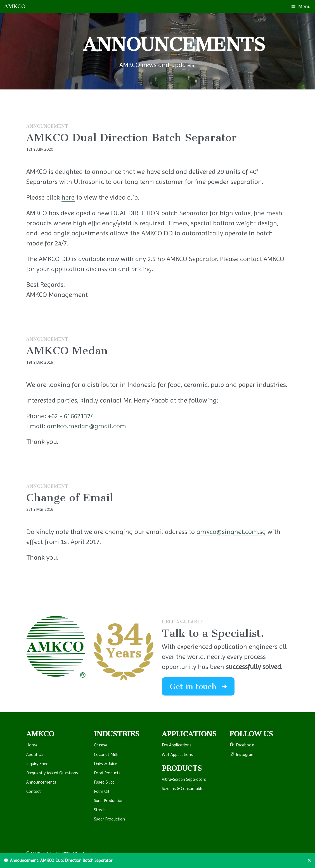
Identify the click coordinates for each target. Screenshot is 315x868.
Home (32, 745)
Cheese (101, 745)
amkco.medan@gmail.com (87, 426)
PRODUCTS (182, 768)
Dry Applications (177, 745)
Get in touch (198, 686)
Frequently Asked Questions (52, 773)
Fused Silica (104, 782)
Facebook (242, 745)
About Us (35, 755)
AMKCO (15, 6)
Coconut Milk (106, 755)
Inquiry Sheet (38, 764)
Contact (34, 791)
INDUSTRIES (117, 734)
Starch (100, 810)
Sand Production (109, 801)
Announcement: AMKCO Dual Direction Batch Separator (58, 860)
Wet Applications (177, 755)
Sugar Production (109, 819)
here (68, 197)
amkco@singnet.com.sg (231, 532)
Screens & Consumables (184, 789)
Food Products (107, 773)
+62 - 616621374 (71, 416)
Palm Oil (102, 791)
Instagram (242, 755)
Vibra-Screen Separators (184, 779)
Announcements (41, 782)
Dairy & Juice (106, 764)
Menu (301, 6)
